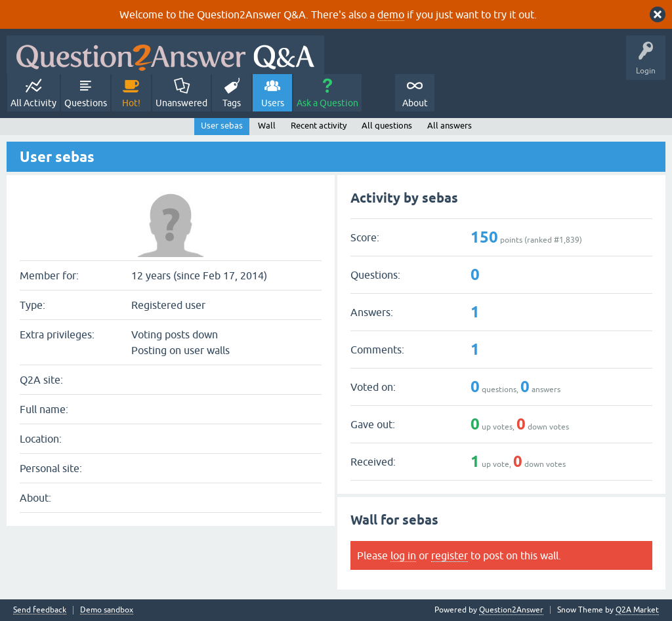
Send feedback (40, 610)
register (450, 555)
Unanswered (181, 103)
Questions (86, 103)
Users (273, 103)
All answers (450, 126)
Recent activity (319, 126)
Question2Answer (511, 610)
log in (403, 555)
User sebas (222, 126)
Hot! (131, 103)
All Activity (33, 103)
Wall (267, 126)
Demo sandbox (107, 610)
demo (391, 14)
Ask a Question (327, 103)
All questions (387, 126)
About (415, 103)
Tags (232, 103)
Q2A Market (637, 610)
